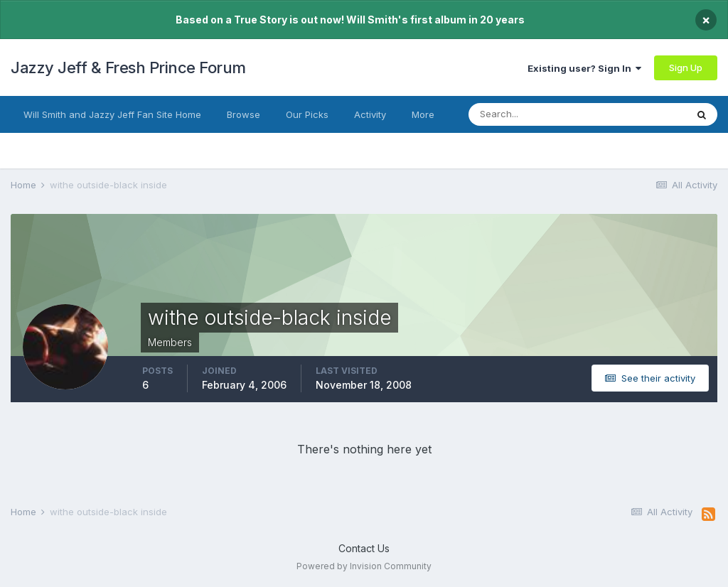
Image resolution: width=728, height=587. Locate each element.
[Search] (539, 114)
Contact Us (364, 548)
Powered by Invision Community (364, 566)
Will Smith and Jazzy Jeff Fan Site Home (112, 114)
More (423, 114)
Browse (243, 114)
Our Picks (307, 114)
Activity (370, 114)
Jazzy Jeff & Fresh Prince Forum (128, 68)
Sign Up (686, 68)
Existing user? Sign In (584, 68)
